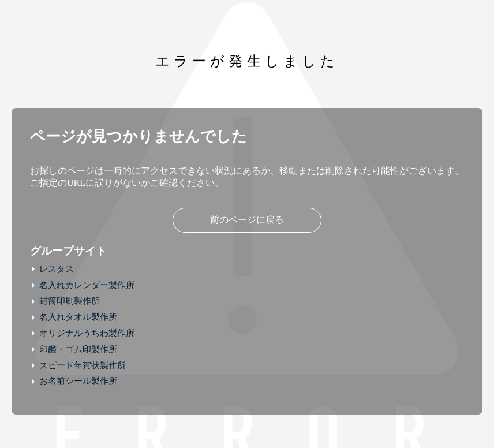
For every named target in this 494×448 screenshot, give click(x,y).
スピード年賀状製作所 (83, 365)
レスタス (57, 269)
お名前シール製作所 (78, 381)
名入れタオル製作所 (78, 317)
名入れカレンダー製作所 (87, 285)
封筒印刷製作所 (70, 301)
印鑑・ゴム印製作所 (78, 349)
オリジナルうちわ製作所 (87, 333)
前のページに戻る (247, 220)
